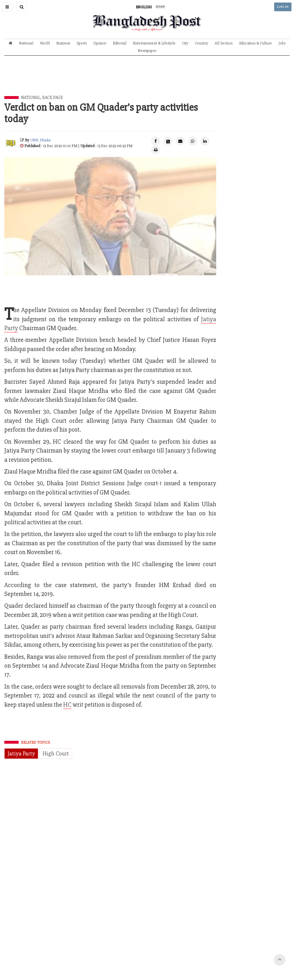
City (185, 43)
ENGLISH (144, 7)
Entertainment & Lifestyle (154, 43)
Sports (82, 43)
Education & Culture (256, 43)
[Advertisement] (147, 80)
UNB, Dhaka (40, 140)
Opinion (100, 43)
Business (63, 43)
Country (202, 43)
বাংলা (160, 7)
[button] (7, 7)
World (45, 43)
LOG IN (283, 7)
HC (67, 705)
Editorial (120, 43)
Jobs (282, 43)
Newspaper (147, 51)
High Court (56, 754)
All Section (224, 43)
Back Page (53, 98)
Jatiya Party (21, 754)
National (26, 43)
